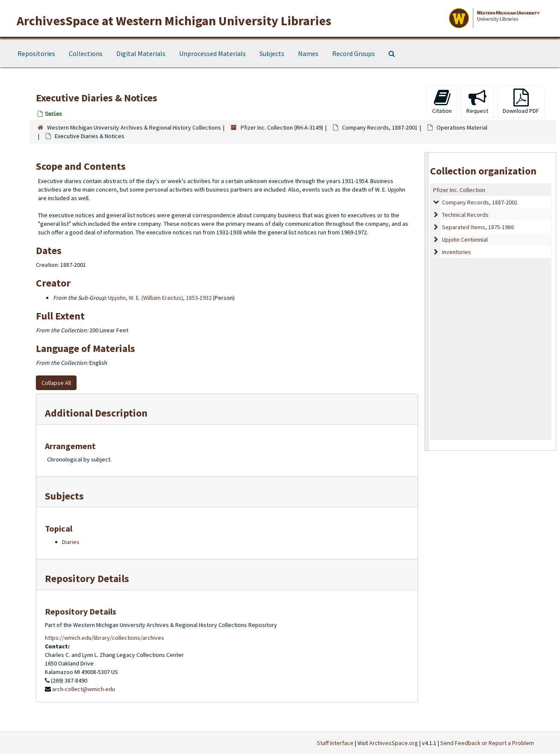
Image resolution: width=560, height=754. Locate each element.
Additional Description (96, 413)
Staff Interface (335, 743)
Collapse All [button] (56, 383)
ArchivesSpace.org (394, 743)
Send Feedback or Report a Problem (487, 743)
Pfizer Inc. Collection (459, 190)
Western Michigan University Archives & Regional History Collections (134, 127)
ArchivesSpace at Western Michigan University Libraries (174, 21)
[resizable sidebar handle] (427, 301)
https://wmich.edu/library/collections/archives (105, 638)
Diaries (71, 542)
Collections (86, 53)
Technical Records (465, 215)
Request (477, 102)
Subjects (272, 53)
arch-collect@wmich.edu (84, 689)
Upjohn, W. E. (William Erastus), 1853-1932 (160, 298)
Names (308, 53)
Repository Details (87, 578)
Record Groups (354, 53)
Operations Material (462, 127)
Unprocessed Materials (212, 53)
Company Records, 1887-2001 (380, 127)
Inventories (457, 252)
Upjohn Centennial (465, 240)
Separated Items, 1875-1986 (478, 227)
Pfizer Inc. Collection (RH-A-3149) (282, 127)
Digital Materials (141, 53)
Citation (442, 102)
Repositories (36, 53)
